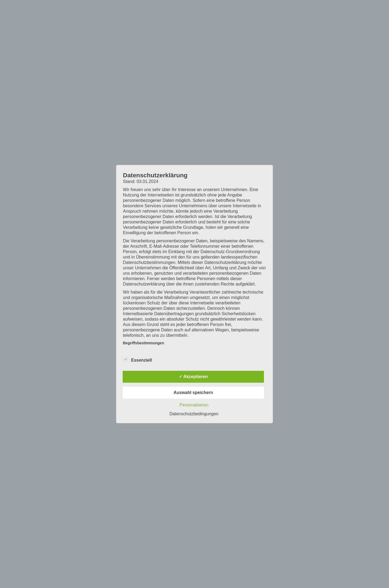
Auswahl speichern (193, 392)
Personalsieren (194, 405)
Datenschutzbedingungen (194, 414)
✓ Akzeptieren (193, 377)
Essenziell (137, 359)
